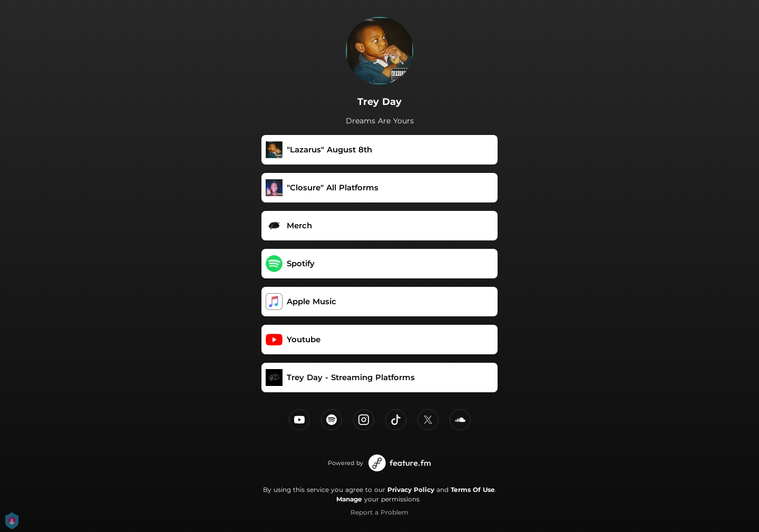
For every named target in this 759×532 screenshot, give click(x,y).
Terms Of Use (473, 490)
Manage (349, 499)
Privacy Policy (411, 490)
